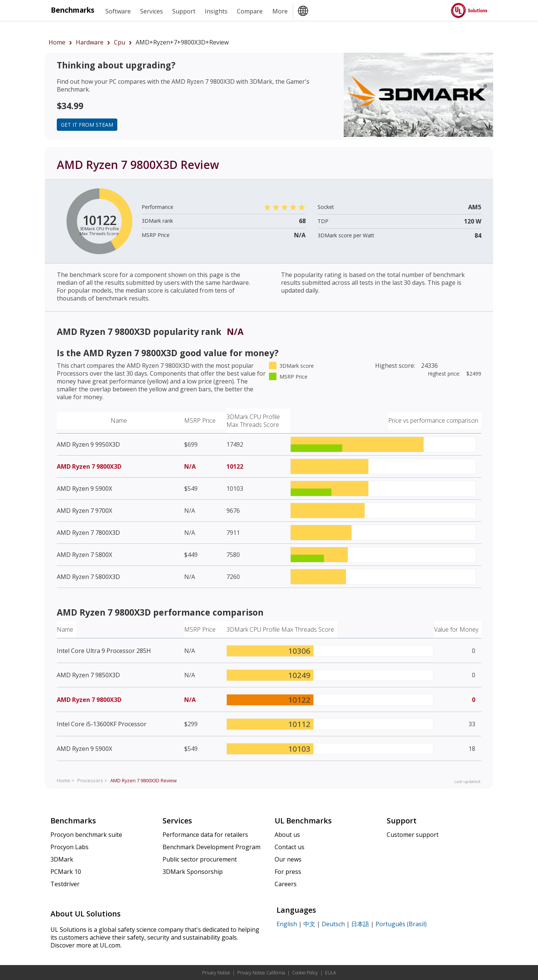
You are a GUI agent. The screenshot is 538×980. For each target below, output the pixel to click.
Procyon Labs (69, 847)
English (287, 924)
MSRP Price (200, 420)
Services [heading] (151, 11)
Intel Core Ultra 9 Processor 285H (104, 651)
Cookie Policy (305, 973)
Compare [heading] (250, 11)
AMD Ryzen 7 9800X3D (89, 466)
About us (287, 835)
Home (57, 42)
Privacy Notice (216, 973)
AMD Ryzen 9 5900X (84, 489)
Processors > (92, 780)
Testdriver (65, 884)
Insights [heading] (216, 11)
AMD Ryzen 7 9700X (84, 511)
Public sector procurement (200, 859)
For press (288, 872)
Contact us (290, 847)
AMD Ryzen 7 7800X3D (88, 533)
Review (143, 780)
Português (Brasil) (401, 924)
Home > (66, 780)
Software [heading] (118, 11)
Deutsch (333, 924)
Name (119, 420)
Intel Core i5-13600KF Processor (102, 724)
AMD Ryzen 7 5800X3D (88, 577)
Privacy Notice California (261, 973)
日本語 (360, 924)
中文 (309, 924)
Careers (286, 884)
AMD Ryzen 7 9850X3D (88, 675)
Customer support (413, 835)
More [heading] (280, 11)
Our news (288, 859)
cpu (120, 42)
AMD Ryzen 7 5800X (84, 555)
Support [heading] (184, 11)
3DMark (62, 859)
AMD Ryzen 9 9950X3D (88, 444)
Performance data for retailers (205, 835)
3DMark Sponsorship (193, 872)
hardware (90, 42)
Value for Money (456, 629)
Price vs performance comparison (433, 420)
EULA (330, 973)
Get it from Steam (87, 125)
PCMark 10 (66, 872)
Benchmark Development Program (211, 847)
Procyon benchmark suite (86, 835)
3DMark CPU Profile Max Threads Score (253, 421)
